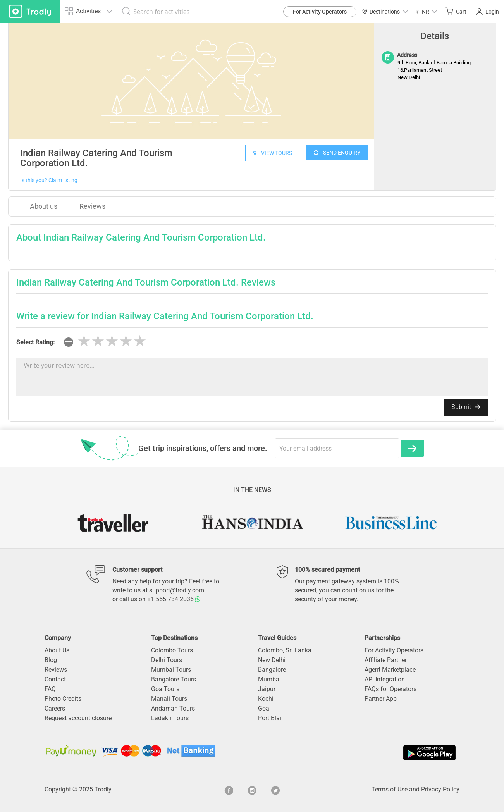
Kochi (266, 699)
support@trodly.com (177, 590)
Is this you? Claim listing (49, 180)
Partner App (381, 699)
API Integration (385, 679)
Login (488, 12)
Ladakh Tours (170, 718)
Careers (55, 708)
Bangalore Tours (174, 679)
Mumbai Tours (171, 670)
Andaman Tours (173, 708)
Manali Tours (169, 699)
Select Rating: (35, 342)
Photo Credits (63, 699)
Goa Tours (165, 689)
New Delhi (272, 660)
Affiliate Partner (386, 660)
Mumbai (269, 679)
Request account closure (78, 718)
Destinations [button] (385, 12)
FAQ (50, 689)
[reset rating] (69, 342)
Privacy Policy (440, 789)
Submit (466, 407)
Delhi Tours (167, 660)
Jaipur (267, 689)
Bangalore (272, 670)
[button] (427, 11)
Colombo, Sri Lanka (285, 650)
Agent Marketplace (390, 670)
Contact (55, 679)
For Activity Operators (320, 12)
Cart (456, 11)
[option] (191, 81)
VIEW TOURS (273, 153)
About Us (57, 650)
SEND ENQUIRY (337, 153)
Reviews (92, 206)
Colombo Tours (172, 650)
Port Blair (271, 718)
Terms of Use (390, 789)
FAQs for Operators (390, 689)
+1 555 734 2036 (174, 599)
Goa (264, 708)
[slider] (112, 341)
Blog (51, 660)
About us (44, 206)
